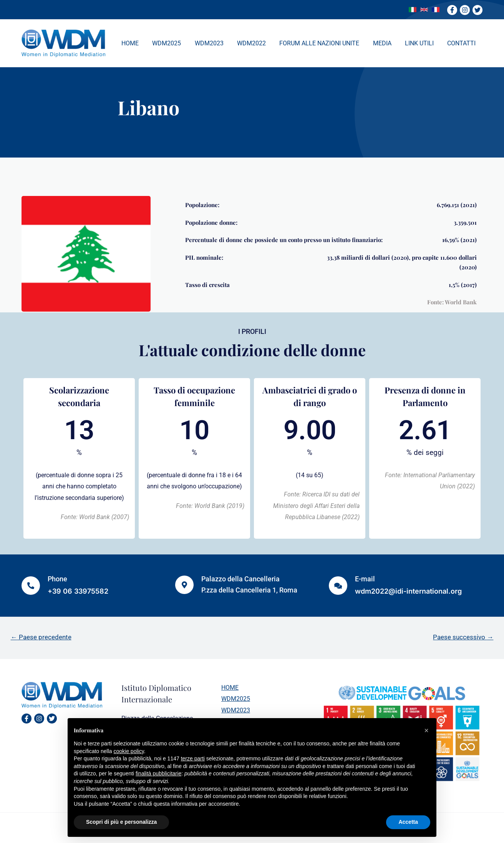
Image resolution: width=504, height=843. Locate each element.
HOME (230, 688)
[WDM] (63, 43)
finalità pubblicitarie (158, 773)
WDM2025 (236, 699)
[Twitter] (477, 10)
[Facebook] (452, 10)
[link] (413, 10)
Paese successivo (463, 637)
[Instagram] (465, 10)
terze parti (193, 758)
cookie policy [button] (129, 751)
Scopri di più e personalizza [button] (121, 822)
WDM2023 (236, 710)
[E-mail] (338, 586)
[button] (426, 730)
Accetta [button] (408, 822)
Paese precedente (41, 637)
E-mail (365, 579)
